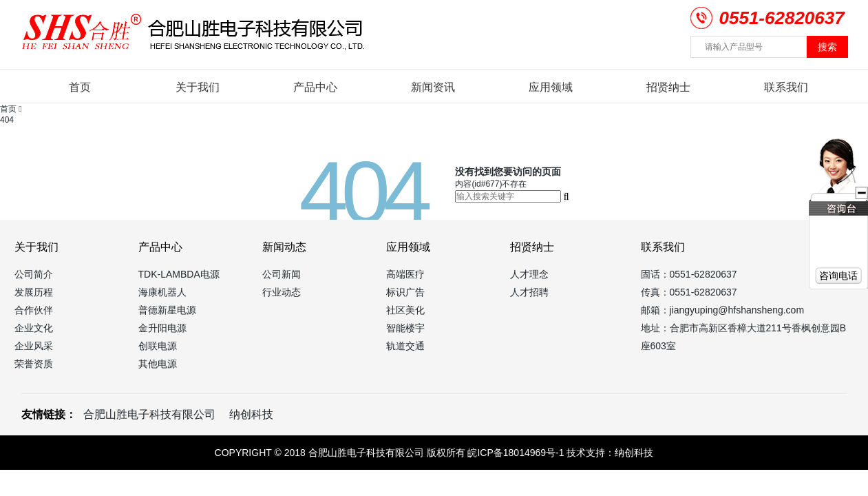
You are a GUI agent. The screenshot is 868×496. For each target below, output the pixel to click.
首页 (80, 87)
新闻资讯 (433, 87)
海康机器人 (162, 292)
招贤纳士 (668, 87)
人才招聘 (529, 292)
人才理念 (529, 274)
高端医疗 (405, 274)
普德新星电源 (167, 310)
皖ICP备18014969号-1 (516, 453)
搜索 (827, 47)
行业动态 (282, 292)
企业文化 (34, 328)
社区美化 (405, 310)
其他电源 (158, 364)
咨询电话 (838, 276)
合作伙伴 (34, 310)
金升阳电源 (162, 328)
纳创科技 (251, 414)
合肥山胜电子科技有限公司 (149, 414)
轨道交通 (405, 346)
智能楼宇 (405, 328)
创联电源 (158, 346)
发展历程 (34, 292)
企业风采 (34, 346)
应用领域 (551, 87)
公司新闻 (282, 274)
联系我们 (786, 87)
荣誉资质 (34, 364)
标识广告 (405, 292)
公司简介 (34, 274)
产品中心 (315, 87)
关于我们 (198, 87)
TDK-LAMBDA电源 (179, 274)
